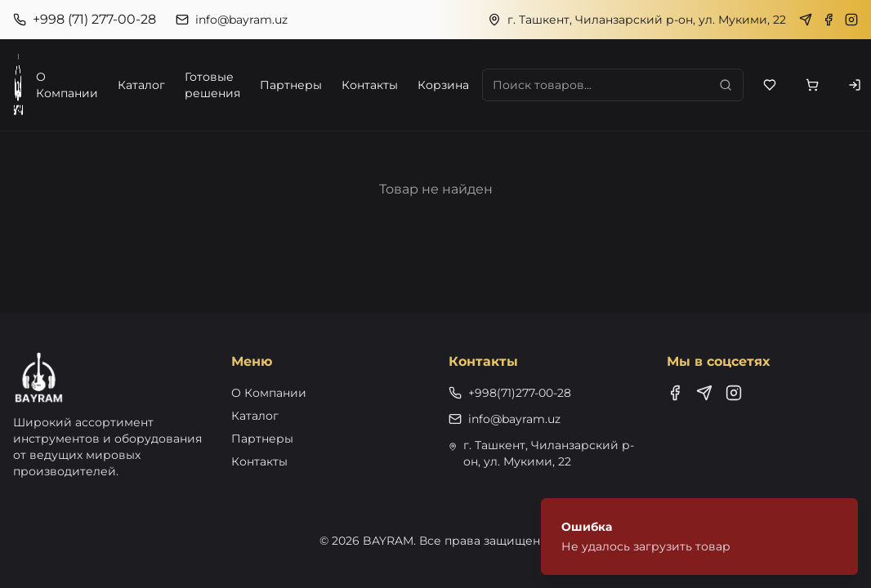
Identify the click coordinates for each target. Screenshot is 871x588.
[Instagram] (851, 20)
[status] (699, 537)
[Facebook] (829, 20)
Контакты (370, 85)
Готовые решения (212, 85)
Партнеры (291, 85)
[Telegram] (806, 20)
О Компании (67, 85)
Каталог (141, 85)
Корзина (443, 85)
